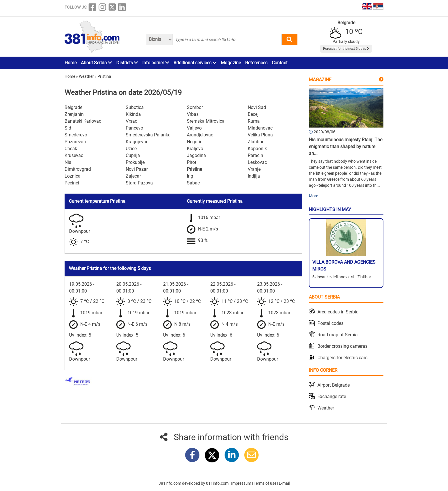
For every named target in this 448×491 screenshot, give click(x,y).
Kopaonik (257, 149)
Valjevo (194, 128)
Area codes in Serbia (338, 312)
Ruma (254, 121)
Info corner (156, 63)
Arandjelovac (200, 135)
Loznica (73, 176)
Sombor (195, 107)
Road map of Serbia (338, 335)
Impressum (242, 483)
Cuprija (133, 155)
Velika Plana (260, 135)
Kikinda (133, 114)
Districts (127, 63)
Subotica (135, 107)
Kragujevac (137, 142)
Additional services (195, 63)
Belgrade (73, 107)
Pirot (192, 162)
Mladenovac (260, 128)
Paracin (255, 155)
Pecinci (72, 183)
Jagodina (196, 155)
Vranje (254, 169)
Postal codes (330, 323)
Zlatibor (256, 142)
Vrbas (193, 114)
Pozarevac (75, 142)
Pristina (195, 169)
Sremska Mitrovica (206, 121)
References (256, 63)
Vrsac (131, 121)
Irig (190, 176)
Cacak (71, 149)
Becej (253, 114)
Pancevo (134, 128)
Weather (326, 408)
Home (71, 63)
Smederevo (76, 135)
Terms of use (265, 483)
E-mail (284, 483)
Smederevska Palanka (148, 135)
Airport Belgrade (334, 385)
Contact (280, 63)
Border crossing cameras (342, 346)
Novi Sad (257, 107)
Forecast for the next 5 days (346, 49)
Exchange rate (332, 396)
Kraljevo (195, 149)
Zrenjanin (74, 114)
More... (315, 196)
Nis (68, 162)
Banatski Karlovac (83, 121)
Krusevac (74, 155)
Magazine (231, 63)
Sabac (193, 183)
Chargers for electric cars (342, 358)
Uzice (131, 149)
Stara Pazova (139, 183)
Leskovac (257, 162)
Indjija (254, 176)
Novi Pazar (137, 169)
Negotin (195, 142)
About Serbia (96, 63)
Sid (68, 128)
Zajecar (133, 176)
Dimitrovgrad (78, 169)
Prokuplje (135, 162)
